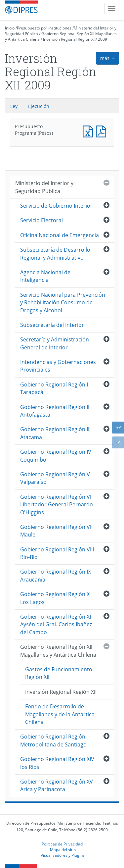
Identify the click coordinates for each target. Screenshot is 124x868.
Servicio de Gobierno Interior (56, 206)
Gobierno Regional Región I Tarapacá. (54, 388)
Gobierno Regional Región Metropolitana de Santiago (53, 740)
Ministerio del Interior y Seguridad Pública (44, 187)
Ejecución (39, 106)
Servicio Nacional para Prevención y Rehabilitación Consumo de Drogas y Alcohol (63, 303)
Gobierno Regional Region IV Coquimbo (56, 456)
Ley (14, 106)
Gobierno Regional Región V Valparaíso (55, 478)
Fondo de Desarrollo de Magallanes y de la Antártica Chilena (60, 714)
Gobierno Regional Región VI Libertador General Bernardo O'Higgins (57, 505)
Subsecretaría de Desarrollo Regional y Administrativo (55, 254)
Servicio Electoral (41, 220)
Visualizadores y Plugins (63, 855)
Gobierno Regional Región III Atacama (55, 433)
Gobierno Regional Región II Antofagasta (55, 411)
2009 (103, 39)
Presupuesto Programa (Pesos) (89, 131)
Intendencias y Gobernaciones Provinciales (58, 366)
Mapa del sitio (63, 849)
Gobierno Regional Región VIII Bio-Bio (57, 553)
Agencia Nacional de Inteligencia (45, 276)
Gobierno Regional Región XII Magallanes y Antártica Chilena (58, 651)
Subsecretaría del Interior (52, 325)
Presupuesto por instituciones (44, 28)
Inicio (10, 28)
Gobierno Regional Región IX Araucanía (56, 575)
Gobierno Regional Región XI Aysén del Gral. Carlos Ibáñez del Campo (56, 624)
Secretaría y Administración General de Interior (55, 343)
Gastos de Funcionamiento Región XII (59, 673)
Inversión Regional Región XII (69, 39)
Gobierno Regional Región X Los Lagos (55, 598)
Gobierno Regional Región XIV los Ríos (57, 763)
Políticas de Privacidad (62, 844)
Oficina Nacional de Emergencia (60, 235)
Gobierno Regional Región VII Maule (56, 531)
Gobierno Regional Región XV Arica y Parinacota (57, 785)
